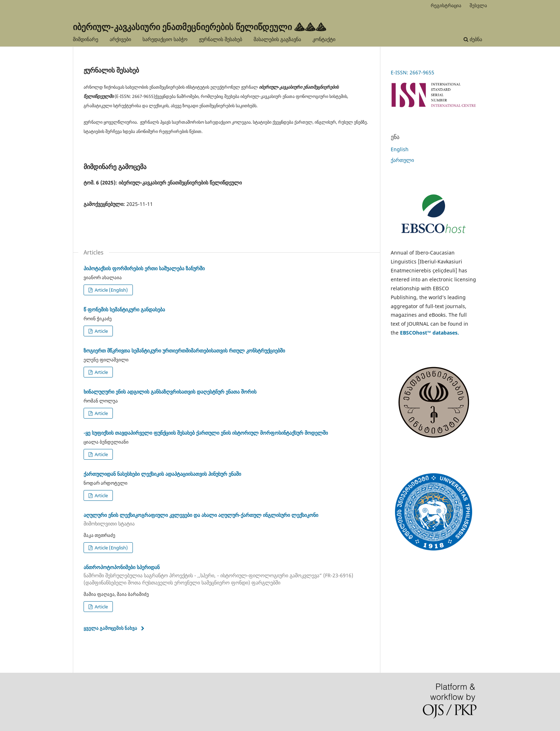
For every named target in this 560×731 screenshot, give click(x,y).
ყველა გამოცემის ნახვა (110, 628)
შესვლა (478, 5)
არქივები (120, 39)
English (400, 149)
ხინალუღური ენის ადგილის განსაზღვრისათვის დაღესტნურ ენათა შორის (170, 392)
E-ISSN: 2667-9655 (412, 72)
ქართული (402, 160)
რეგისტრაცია (446, 5)
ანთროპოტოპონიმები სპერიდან (226, 575)
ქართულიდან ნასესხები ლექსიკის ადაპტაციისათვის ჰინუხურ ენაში (162, 474)
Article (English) (111, 290)
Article (101, 331)
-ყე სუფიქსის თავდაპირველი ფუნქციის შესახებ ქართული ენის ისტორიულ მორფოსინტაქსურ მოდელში (206, 433)
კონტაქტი (324, 39)
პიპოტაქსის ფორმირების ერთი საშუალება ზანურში (144, 268)
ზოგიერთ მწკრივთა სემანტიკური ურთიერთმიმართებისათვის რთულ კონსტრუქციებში (184, 350)
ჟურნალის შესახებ (221, 39)
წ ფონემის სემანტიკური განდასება (124, 309)
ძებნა (473, 39)
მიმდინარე (86, 39)
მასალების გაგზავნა (277, 39)
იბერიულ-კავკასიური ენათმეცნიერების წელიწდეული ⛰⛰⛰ (199, 27)
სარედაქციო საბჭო (165, 39)
